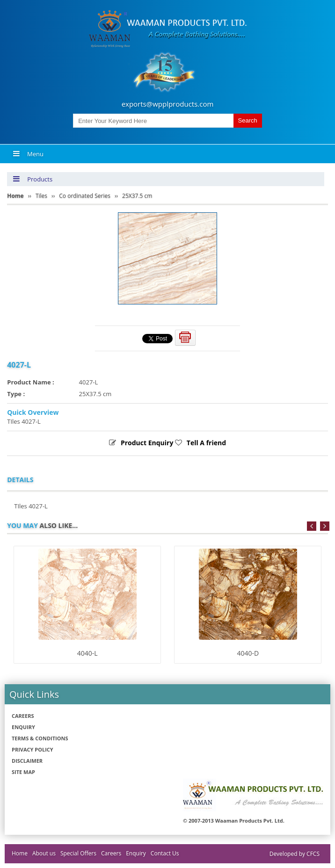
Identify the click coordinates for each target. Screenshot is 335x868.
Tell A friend (206, 443)
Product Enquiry (147, 443)
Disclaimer (27, 761)
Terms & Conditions (40, 738)
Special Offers (78, 853)
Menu (28, 154)
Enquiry (23, 727)
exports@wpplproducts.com (168, 104)
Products (33, 179)
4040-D (248, 653)
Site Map (23, 772)
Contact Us (165, 853)
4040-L (87, 653)
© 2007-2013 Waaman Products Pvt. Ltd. (234, 821)
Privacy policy (33, 749)
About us (44, 853)
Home (20, 853)
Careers (23, 716)
